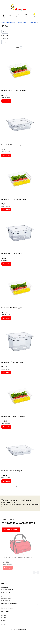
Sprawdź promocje (11, 530)
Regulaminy (5, 588)
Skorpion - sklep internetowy (9, 22)
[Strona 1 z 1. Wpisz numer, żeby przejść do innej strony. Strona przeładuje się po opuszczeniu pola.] (21, 47)
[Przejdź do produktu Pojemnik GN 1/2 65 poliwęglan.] (20, 450)
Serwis (3, 625)
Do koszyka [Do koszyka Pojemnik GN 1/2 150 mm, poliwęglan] (6, 210)
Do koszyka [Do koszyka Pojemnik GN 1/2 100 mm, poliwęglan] (6, 101)
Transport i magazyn (23, 22)
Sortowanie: (5, 38)
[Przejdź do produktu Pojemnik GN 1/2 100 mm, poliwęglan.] (20, 70)
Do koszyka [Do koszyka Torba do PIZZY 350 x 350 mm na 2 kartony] (8, 568)
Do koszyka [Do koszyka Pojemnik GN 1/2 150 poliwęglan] (6, 264)
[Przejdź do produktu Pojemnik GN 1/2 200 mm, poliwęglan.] (20, 287)
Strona (18, 47)
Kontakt (4, 616)
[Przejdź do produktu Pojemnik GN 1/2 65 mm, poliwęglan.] (20, 396)
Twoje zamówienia (7, 597)
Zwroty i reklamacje (7, 608)
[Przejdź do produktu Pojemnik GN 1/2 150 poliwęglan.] (20, 233)
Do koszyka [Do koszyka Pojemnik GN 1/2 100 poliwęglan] (6, 155)
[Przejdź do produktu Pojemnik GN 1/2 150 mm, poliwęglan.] (20, 179)
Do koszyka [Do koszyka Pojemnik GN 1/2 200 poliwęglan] (6, 372)
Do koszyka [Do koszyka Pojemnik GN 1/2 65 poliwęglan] (6, 481)
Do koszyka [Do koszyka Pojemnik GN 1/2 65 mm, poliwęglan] (6, 427)
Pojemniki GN (33, 22)
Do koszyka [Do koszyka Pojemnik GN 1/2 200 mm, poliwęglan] (6, 318)
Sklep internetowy (18, 630)
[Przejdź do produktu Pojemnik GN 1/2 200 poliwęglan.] (20, 342)
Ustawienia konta (6, 599)
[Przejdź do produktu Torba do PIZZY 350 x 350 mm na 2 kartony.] (21, 544)
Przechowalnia (6, 600)
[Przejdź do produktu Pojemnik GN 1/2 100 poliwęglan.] (20, 124)
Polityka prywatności (7, 589)
